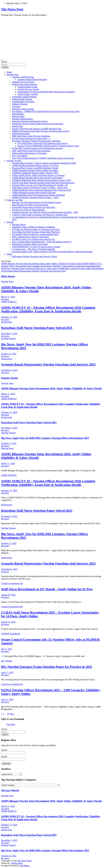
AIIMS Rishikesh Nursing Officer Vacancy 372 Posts (35, 165)
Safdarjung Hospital (21, 134)
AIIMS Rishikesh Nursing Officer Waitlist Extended (35, 170)
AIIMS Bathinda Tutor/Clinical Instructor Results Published (38, 195)
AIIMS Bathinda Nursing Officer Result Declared (34, 193)
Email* (13, 758)
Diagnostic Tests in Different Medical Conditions (34, 227)
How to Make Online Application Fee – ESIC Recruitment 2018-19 (42, 242)
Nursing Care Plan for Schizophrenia (28, 210)
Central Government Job (12, 583)
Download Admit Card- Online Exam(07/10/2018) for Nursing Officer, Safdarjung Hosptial (52, 252)
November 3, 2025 (9, 334)
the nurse (5, 299)
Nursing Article (19, 225)
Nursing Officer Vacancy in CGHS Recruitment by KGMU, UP (40, 185)
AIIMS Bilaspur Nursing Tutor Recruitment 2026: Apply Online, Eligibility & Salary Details (42, 264)
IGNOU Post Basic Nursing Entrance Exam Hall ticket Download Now (43, 183)
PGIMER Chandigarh (11, 634)
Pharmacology (18, 116)
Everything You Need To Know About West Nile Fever (36, 232)
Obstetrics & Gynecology (23, 82)
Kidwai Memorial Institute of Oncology (29, 153)
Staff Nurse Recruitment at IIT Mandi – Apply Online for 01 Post (47, 589)
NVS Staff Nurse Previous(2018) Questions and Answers (43, 143)
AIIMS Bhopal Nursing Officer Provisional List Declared (37, 178)
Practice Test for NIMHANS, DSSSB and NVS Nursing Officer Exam (48, 146)
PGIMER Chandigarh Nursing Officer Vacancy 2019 (35, 173)
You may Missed (10, 790)
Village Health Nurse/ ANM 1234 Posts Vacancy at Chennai (38, 175)
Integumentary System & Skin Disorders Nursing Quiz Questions (46, 92)
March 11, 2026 (8, 297)
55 (8, 714)
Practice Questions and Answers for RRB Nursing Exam (37, 129)
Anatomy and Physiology (23, 77)
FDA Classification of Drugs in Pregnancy (31, 237)
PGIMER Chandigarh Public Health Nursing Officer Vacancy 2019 (41, 180)
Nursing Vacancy (14, 161)
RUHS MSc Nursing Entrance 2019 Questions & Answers (38, 148)
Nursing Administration (22, 119)
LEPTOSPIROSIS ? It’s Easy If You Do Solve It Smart (36, 247)
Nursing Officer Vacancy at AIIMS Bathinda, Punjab (35, 168)
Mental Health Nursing (22, 99)
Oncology (16, 106)
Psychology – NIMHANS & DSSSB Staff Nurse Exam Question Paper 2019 (46, 111)
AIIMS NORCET (9, 302)
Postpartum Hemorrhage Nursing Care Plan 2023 (34, 207)
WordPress (25, 866)
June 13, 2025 (7, 699)
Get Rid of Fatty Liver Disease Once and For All (33, 239)
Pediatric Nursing (20, 104)
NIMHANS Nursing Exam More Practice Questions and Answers (41, 131)
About (9, 254)
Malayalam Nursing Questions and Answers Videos (35, 256)
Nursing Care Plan (15, 200)
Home (9, 72)
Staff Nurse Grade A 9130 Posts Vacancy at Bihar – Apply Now (40, 188)
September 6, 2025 (9, 370)
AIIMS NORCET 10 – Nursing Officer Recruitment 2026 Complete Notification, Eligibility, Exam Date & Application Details (52, 265)
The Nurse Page (12, 9)
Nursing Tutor (7, 281)
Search (4, 62)
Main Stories (8, 276)
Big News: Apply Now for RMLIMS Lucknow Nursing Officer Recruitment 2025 (45, 438)
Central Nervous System (28, 89)
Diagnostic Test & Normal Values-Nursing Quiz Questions (38, 124)
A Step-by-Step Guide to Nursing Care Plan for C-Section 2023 (40, 215)
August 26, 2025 (8, 595)
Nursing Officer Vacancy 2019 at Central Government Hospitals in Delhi (44, 163)
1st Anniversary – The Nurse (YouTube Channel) (33, 249)
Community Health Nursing (24, 97)
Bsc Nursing (7, 661)
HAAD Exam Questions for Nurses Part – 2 (31, 138)
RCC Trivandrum (20, 156)
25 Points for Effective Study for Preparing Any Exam (36, 229)
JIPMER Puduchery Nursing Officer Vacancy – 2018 (35, 197)
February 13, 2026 (9, 317)
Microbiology (18, 114)
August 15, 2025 (8, 622)
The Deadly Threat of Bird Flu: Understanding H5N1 (35, 234)
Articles (10, 222)
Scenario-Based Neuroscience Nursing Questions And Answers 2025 (36, 271)
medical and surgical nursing (25, 84)
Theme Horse (17, 863)
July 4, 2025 (6, 649)
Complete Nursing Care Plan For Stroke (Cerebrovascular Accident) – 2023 (45, 212)
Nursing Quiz (13, 75)
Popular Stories (10, 378)
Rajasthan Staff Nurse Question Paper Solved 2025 (37, 328)
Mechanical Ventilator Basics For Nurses (30, 244)
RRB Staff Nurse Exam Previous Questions (31, 136)
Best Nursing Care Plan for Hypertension (30, 205)
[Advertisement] (52, 38)
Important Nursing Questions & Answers (30, 121)
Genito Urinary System (28, 94)
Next (12, 714)
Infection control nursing (23, 109)
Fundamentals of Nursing (23, 102)
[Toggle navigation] (2, 60)
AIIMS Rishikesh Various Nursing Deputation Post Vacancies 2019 (41, 190)
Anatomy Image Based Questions (32, 79)
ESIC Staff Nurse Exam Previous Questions (31, 151)
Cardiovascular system (27, 87)
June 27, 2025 (7, 672)
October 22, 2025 (9, 354)
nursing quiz (17, 126)
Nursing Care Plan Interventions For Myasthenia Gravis (37, 202)
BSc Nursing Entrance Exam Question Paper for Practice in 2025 (47, 667)
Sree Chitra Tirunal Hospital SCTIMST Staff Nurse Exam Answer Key (43, 158)
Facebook (11, 724)
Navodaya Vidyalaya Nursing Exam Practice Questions (36, 141)
